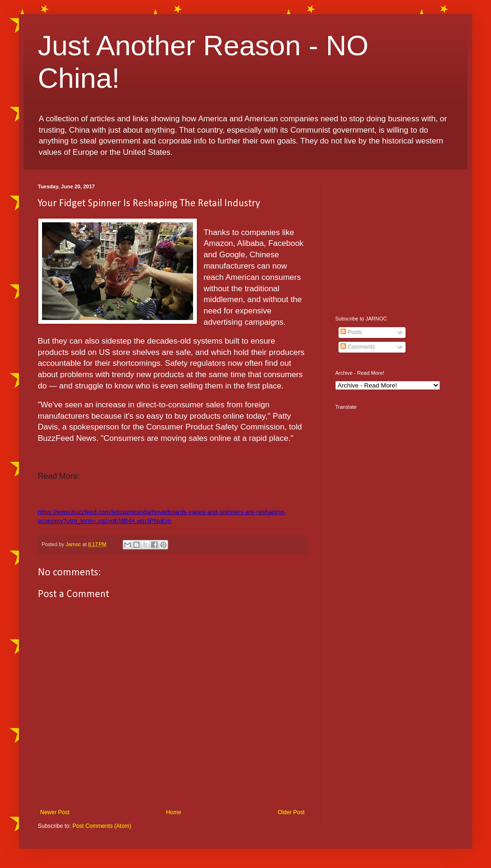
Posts (351, 332)
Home (174, 812)
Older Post (291, 812)
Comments (358, 347)
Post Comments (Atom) (102, 826)
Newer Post (55, 812)
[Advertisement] (394, 243)
